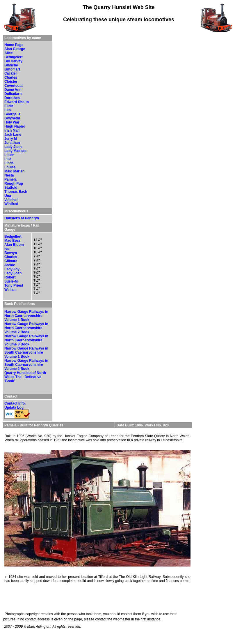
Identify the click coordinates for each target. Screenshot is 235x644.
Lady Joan (13, 147)
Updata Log (14, 407)
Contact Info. (15, 403)
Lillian (9, 155)
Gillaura (11, 261)
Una (8, 196)
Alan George (15, 49)
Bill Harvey (13, 61)
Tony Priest (14, 285)
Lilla (8, 159)
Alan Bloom (14, 245)
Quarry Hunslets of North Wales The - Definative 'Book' (25, 377)
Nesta (9, 175)
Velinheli (11, 200)
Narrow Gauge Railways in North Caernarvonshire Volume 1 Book (26, 316)
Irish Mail (12, 130)
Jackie (10, 265)
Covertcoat (14, 86)
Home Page (14, 45)
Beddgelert (14, 57)
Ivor (8, 249)
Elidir (9, 106)
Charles (11, 77)
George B (12, 114)
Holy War (12, 122)
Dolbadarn (13, 94)
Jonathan (12, 143)
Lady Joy (12, 269)
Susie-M (11, 281)
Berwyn (11, 253)
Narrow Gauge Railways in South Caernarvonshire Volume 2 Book (26, 365)
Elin (8, 110)
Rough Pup (14, 184)
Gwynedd (12, 118)
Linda (9, 163)
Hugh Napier (15, 126)
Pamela (10, 179)
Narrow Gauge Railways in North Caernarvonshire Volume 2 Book (26, 328)
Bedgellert (13, 237)
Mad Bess (13, 241)
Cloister (11, 82)
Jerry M (11, 139)
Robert (10, 277)
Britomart (12, 69)
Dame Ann (13, 90)
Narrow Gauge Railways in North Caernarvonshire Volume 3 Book (26, 340)
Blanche (11, 65)
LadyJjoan (13, 273)
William (10, 290)
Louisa (10, 167)
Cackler (11, 73)
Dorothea (12, 98)
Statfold (11, 188)
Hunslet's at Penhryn (22, 218)
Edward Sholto (17, 102)
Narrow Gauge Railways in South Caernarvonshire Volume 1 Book (26, 352)
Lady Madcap (15, 151)
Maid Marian (14, 171)
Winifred (11, 204)
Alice (9, 53)
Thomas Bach (16, 192)
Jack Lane (13, 135)
